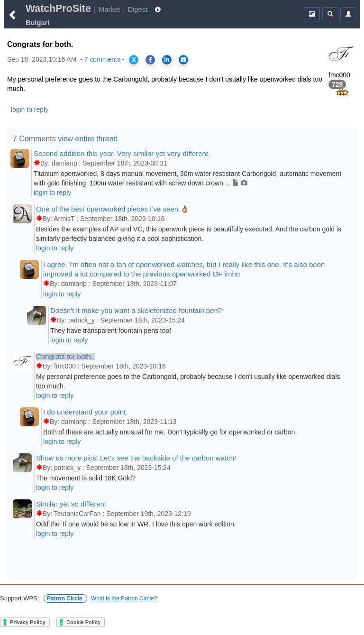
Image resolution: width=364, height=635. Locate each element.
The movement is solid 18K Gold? (86, 478)
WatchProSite (58, 9)
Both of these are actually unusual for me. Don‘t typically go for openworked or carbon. (170, 432)
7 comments (102, 59)
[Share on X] (134, 60)
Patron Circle (65, 598)
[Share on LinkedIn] (167, 60)
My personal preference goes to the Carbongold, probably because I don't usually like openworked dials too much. (188, 381)
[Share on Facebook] (150, 60)
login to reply (30, 110)
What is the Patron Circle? (124, 598)
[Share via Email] (183, 60)
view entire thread (88, 139)
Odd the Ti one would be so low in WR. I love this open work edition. (136, 524)
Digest (137, 9)
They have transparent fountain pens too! (111, 331)
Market (109, 9)
